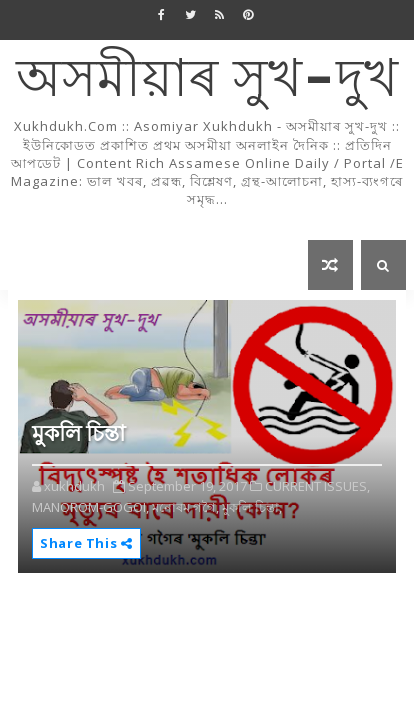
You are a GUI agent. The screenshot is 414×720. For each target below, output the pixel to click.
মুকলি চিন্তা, (252, 507)
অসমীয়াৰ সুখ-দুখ (207, 80)
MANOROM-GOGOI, (90, 507)
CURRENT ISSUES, (317, 486)
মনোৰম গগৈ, (185, 507)
